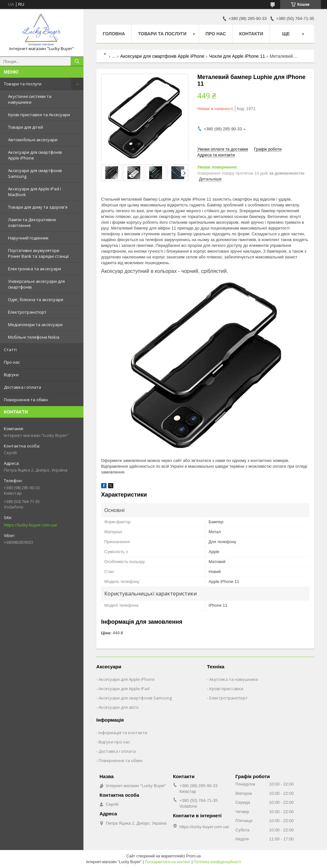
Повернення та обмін (26, 400)
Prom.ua (193, 856)
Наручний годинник (28, 238)
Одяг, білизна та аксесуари (36, 299)
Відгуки (11, 375)
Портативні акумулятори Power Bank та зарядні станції (38, 253)
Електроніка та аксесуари (34, 269)
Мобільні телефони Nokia (34, 337)
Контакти (251, 34)
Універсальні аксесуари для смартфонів (36, 284)
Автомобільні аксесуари (33, 140)
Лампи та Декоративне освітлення (32, 222)
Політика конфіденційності (217, 862)
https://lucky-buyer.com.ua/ (31, 525)
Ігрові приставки (226, 689)
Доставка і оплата (22, 387)
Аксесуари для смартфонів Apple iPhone (35, 155)
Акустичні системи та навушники (30, 99)
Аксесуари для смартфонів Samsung (35, 173)
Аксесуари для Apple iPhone (127, 679)
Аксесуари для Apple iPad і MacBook (34, 192)
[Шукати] (77, 61)
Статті (10, 350)
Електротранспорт (27, 312)
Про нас (12, 362)
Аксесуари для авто (119, 707)
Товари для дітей (26, 127)
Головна (114, 34)
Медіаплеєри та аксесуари (35, 325)
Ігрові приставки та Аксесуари (39, 115)
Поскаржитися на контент (168, 862)
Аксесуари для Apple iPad (124, 689)
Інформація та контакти (123, 733)
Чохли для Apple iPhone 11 (237, 56)
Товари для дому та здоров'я (38, 207)
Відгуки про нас (114, 742)
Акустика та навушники (234, 679)
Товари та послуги (23, 84)
